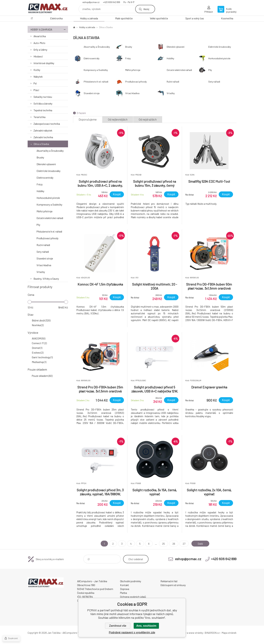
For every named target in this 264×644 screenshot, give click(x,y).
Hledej (146, 9)
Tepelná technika (43, 110)
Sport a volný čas (195, 18)
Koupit (117, 194)
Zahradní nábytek (43, 130)
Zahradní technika (43, 137)
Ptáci (36, 90)
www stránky (196, 633)
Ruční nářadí (43, 245)
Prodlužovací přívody (47, 238)
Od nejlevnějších (118, 119)
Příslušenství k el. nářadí (49, 232)
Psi (35, 83)
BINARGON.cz (212, 633)
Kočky (37, 70)
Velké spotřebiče (159, 18)
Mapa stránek (229, 633)
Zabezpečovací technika (47, 124)
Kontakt (125, 585)
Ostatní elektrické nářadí (50, 218)
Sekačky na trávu (43, 97)
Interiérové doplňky (44, 63)
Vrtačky (41, 272)
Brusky (40, 157)
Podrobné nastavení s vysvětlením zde (132, 632)
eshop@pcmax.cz (91, 2)
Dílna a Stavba (41, 144)
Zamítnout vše (118, 626)
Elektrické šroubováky (48, 171)
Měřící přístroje (45, 211)
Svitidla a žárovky (43, 104)
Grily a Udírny (40, 50)
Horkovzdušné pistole (48, 198)
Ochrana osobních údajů (133, 597)
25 (163, 544)
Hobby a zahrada (89, 18)
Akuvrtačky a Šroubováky (50, 151)
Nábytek (38, 77)
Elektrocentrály (45, 178)
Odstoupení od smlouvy (173, 585)
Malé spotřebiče (124, 18)
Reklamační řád (169, 581)
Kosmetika (227, 18)
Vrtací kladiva (44, 265)
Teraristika (39, 117)
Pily (38, 225)
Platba (123, 593)
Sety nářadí (43, 252)
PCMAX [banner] (48, 8)
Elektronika (56, 18)
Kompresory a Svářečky (49, 205)
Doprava (125, 589)
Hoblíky (40, 191)
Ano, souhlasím (146, 626)
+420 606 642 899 (111, 2)
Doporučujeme (88, 119)
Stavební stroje (45, 258)
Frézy (40, 184)
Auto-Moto (39, 43)
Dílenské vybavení (46, 164)
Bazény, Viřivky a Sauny (46, 279)
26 (173, 544)
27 (183, 544)
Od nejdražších (148, 119)
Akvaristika (40, 36)
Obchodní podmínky (131, 581)
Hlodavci (38, 56)
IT (32, 18)
